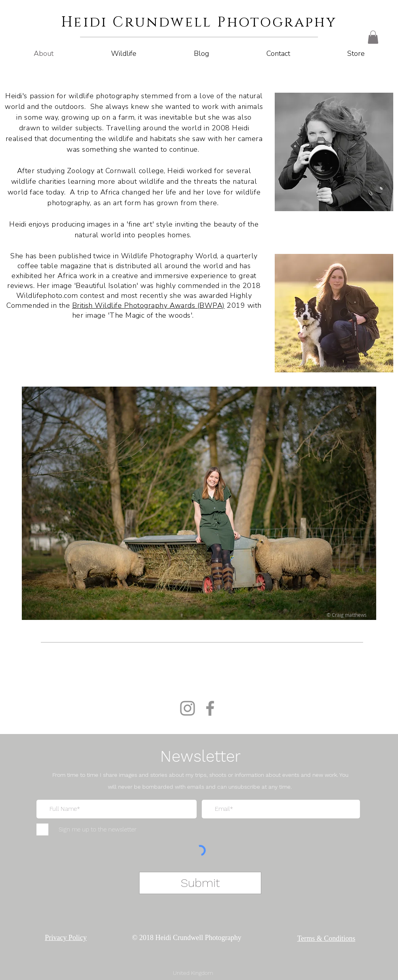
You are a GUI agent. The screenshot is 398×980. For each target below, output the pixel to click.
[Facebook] (210, 708)
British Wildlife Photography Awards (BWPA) (148, 305)
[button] (373, 37)
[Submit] (200, 883)
